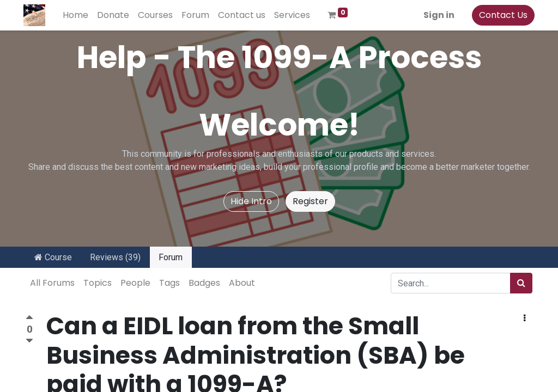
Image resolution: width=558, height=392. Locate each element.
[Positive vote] (29, 319)
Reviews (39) (115, 257)
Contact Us (501, 15)
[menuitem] (78, 15)
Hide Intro (251, 201)
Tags (169, 283)
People (135, 283)
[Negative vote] (29, 341)
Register (310, 201)
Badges (204, 283)
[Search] (521, 283)
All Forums (52, 283)
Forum (171, 257)
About (242, 283)
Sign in (437, 15)
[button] (524, 318)
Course (53, 257)
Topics (98, 283)
